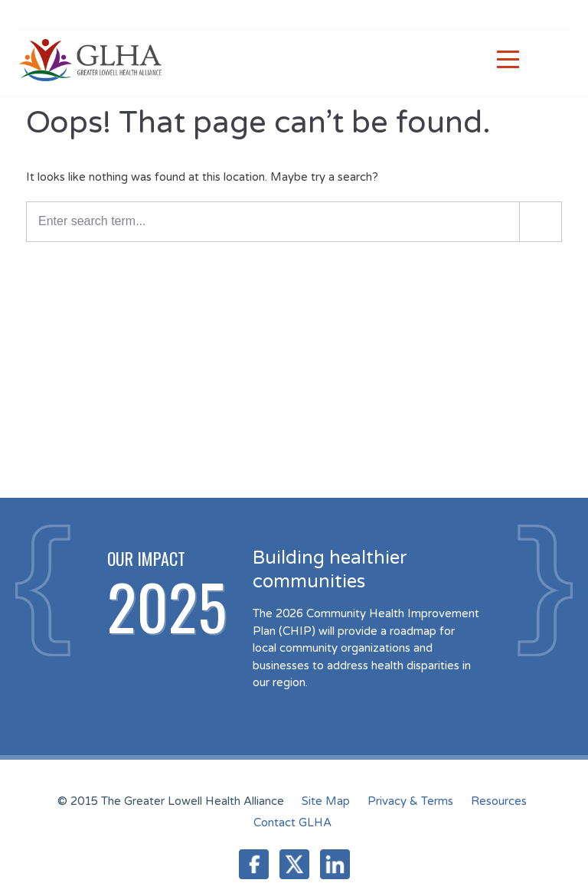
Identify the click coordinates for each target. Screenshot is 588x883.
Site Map (326, 801)
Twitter (294, 864)
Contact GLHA (292, 822)
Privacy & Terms (410, 801)
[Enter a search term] (294, 222)
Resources (499, 801)
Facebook (254, 864)
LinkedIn (335, 864)
